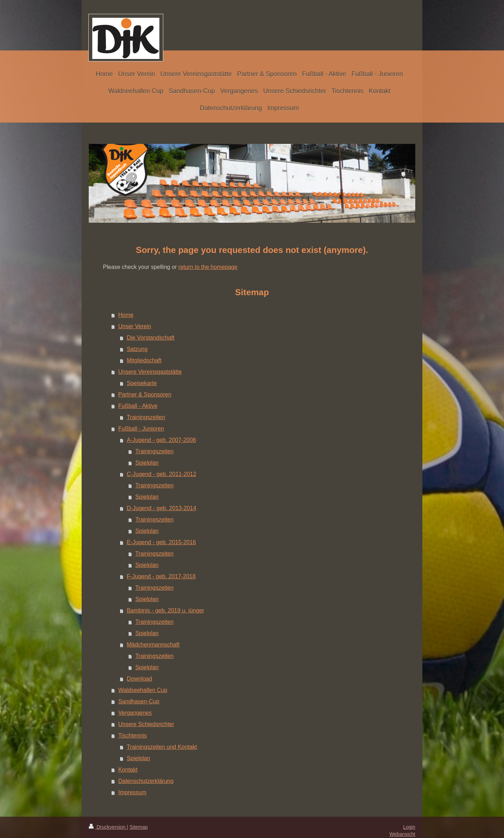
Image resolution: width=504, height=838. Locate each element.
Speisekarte (142, 383)
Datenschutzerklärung (146, 781)
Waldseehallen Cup (143, 690)
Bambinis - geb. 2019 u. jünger (165, 610)
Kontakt (128, 770)
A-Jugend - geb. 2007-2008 (161, 440)
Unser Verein (135, 326)
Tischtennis (132, 736)
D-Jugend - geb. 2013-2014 (161, 508)
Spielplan (147, 463)
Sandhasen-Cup (139, 701)
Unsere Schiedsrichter (146, 724)
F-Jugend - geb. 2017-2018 (161, 576)
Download (139, 679)
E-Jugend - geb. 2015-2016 (161, 542)
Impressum (132, 792)
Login (409, 827)
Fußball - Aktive (138, 406)
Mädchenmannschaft (153, 645)
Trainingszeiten (146, 417)
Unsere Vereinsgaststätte (150, 372)
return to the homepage (208, 267)
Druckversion (108, 827)
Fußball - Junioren (141, 429)
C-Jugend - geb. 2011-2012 (161, 474)
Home (126, 315)
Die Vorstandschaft (150, 338)
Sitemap (139, 827)
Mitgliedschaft (144, 360)
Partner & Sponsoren (145, 394)
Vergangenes (135, 713)
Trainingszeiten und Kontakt (162, 747)
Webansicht (402, 834)
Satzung (137, 349)
